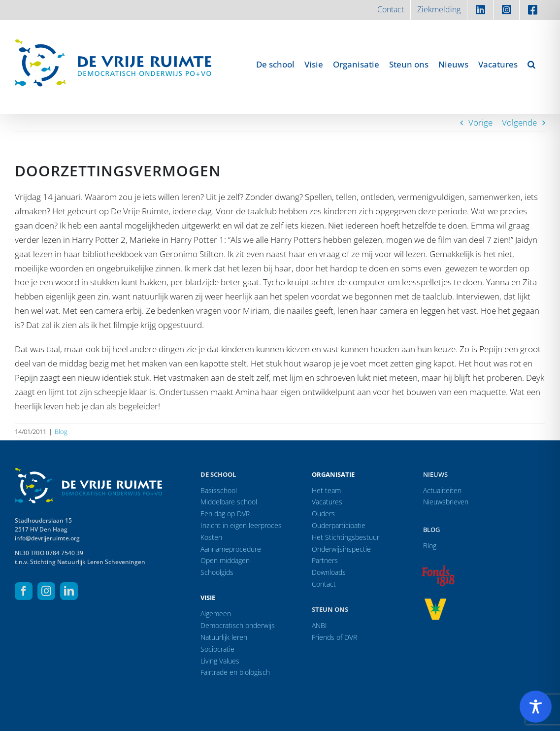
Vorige (480, 122)
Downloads (329, 572)
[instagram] (46, 591)
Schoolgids (217, 572)
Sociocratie (217, 649)
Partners (325, 560)
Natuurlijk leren (224, 637)
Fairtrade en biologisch (235, 672)
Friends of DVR (334, 637)
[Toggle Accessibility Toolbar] (536, 707)
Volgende (519, 122)
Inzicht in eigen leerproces (241, 525)
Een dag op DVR (225, 514)
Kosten (211, 537)
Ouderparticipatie (339, 525)
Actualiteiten (442, 490)
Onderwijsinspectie (341, 549)
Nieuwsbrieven (446, 502)
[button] (531, 64)
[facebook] (24, 591)
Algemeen (216, 614)
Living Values (220, 661)
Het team (326, 490)
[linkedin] (69, 591)
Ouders (323, 514)
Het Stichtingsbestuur (346, 537)
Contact (324, 584)
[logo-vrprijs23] (435, 602)
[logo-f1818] (438, 568)
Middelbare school (229, 502)
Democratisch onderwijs (238, 625)
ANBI (319, 625)
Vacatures (327, 502)
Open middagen (225, 560)
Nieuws (435, 474)
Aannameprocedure (231, 549)
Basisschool (219, 490)
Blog (61, 432)
